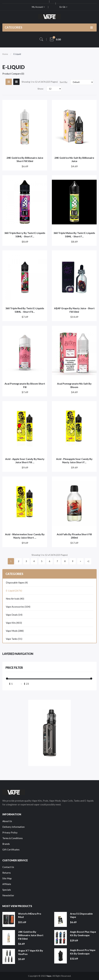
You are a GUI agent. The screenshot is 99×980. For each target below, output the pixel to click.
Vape (49, 976)
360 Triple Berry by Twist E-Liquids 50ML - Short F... (25, 235)
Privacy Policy (10, 832)
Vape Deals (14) (14, 615)
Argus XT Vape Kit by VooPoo (31, 952)
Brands (6, 844)
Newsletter (8, 895)
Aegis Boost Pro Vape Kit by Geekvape (83, 952)
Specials (7, 890)
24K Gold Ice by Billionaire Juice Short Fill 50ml (25, 159)
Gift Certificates (11, 850)
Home (5, 54)
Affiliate (7, 884)
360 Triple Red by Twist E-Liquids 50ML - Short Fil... (25, 310)
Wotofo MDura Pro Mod (30, 915)
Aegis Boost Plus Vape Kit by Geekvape (83, 933)
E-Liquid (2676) (14, 591)
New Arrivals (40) (15, 599)
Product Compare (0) (13, 74)
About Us (7, 821)
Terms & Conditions (13, 838)
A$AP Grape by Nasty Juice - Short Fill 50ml (74, 310)
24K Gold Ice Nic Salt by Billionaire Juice (74, 159)
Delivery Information (13, 827)
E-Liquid (17, 54)
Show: (41, 89)
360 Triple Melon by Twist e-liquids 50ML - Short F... (74, 235)
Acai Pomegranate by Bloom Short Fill (25, 385)
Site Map (7, 878)
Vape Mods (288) (15, 631)
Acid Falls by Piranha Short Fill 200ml (74, 536)
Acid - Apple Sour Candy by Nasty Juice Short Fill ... (25, 461)
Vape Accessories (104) (18, 607)
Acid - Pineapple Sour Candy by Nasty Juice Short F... (74, 461)
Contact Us (8, 867)
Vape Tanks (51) (14, 639)
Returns (7, 873)
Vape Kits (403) (14, 623)
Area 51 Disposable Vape (81, 915)
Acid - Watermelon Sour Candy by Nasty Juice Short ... (25, 536)
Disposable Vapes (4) (17, 583)
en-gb (63, 7)
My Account (38, 7)
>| (88, 561)
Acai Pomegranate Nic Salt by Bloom (74, 385)
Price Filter (14, 668)
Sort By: (64, 82)
